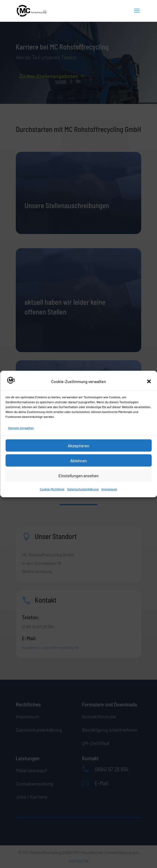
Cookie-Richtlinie (52, 489)
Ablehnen (79, 460)
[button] (149, 381)
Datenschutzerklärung (83, 489)
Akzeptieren (78, 445)
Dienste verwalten (21, 427)
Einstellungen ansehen (79, 475)
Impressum (109, 489)
